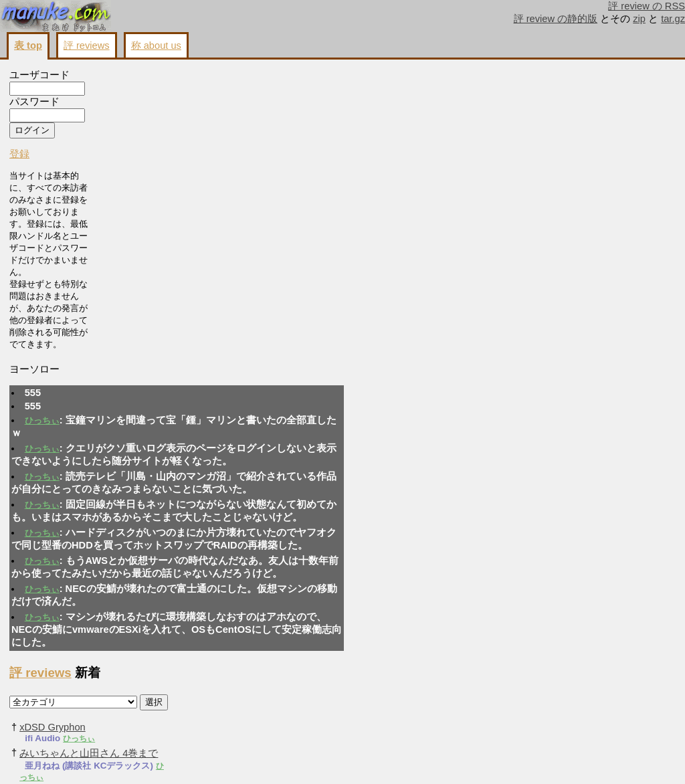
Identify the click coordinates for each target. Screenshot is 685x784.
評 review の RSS (647, 6)
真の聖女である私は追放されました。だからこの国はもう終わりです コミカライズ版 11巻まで (534, 321)
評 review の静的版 (556, 19)
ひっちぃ (136, 129)
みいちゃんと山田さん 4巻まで (530, 158)
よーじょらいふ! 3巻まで (516, 501)
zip (639, 19)
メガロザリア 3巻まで (510, 385)
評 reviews (87, 45)
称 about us (156, 45)
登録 (19, 157)
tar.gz (673, 19)
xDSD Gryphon (494, 132)
